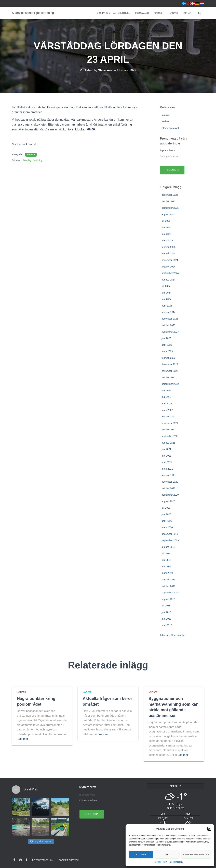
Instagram (20, 860)
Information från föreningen (113, 13)
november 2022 (170, 371)
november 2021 (170, 423)
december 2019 (170, 534)
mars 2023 (167, 351)
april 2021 (167, 462)
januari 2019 (168, 580)
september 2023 (170, 332)
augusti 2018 (168, 599)
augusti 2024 (168, 280)
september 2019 (170, 540)
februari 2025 (169, 247)
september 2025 (170, 208)
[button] (209, 829)
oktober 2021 (169, 430)
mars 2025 (167, 240)
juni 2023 (166, 338)
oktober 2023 (169, 325)
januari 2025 (168, 253)
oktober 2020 (169, 488)
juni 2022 (166, 390)
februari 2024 (169, 312)
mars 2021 (167, 469)
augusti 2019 (168, 547)
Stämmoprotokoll (171, 128)
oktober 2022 (169, 377)
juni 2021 (166, 449)
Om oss (160, 13)
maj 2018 (167, 619)
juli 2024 (166, 286)
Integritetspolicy (176, 862)
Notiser (31, 155)
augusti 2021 (168, 443)
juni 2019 (166, 560)
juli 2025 (166, 221)
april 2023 (167, 345)
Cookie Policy (161, 862)
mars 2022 (167, 410)
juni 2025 (166, 227)
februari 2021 (169, 475)
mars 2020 (167, 527)
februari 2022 (169, 417)
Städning (38, 160)
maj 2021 (167, 456)
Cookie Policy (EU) (69, 860)
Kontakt (188, 13)
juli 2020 (166, 508)
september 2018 (170, 593)
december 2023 (170, 319)
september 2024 (170, 273)
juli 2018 (166, 606)
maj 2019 (167, 567)
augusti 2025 (168, 214)
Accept (141, 854)
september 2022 (170, 384)
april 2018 (167, 625)
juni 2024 (166, 293)
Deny (167, 854)
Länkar (174, 13)
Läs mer (23, 739)
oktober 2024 (169, 267)
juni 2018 (166, 612)
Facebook (14, 860)
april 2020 (167, 521)
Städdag (27, 160)
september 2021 (170, 436)
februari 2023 (169, 358)
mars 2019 (167, 573)
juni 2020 (166, 514)
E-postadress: (168, 150)
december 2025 (170, 195)
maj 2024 (167, 299)
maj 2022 (167, 397)
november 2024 (170, 260)
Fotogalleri (142, 13)
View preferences (196, 854)
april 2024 (167, 306)
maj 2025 (167, 234)
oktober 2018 (169, 586)
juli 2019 (166, 554)
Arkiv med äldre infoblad (173, 635)
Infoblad (166, 115)
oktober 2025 (169, 201)
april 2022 (167, 404)
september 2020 (170, 495)
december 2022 (170, 364)
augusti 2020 (168, 501)
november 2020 (170, 482)
